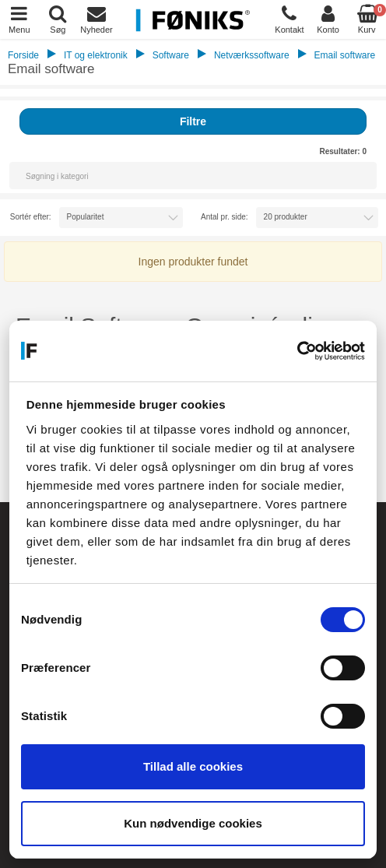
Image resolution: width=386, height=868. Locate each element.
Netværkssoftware (252, 55)
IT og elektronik (96, 55)
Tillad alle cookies (193, 766)
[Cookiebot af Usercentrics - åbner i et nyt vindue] (297, 351)
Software (171, 55)
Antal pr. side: (225, 217)
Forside (23, 55)
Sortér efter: (31, 217)
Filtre (193, 121)
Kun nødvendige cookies (193, 823)
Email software (344, 55)
